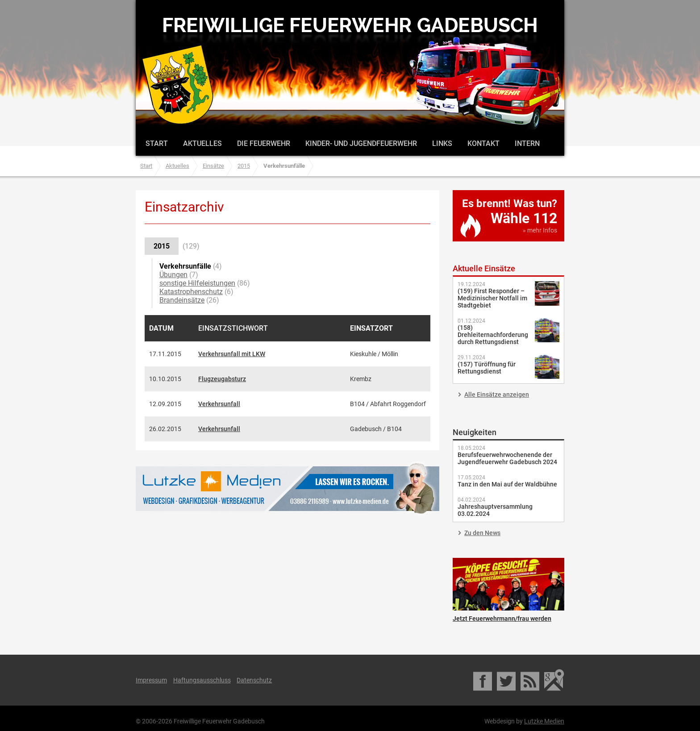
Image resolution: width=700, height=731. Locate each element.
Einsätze (213, 166)
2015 (244, 166)
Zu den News (482, 533)
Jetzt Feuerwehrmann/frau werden (508, 584)
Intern (527, 143)
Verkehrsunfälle (185, 266)
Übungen (173, 275)
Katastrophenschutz (191, 292)
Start (157, 143)
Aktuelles (202, 143)
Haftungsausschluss (202, 680)
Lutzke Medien (287, 488)
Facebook (483, 680)
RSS (531, 680)
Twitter (507, 680)
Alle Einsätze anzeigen (497, 395)
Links (442, 143)
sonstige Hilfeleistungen (197, 283)
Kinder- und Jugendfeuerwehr (361, 143)
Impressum (151, 680)
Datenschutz (254, 680)
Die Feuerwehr (264, 143)
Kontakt (483, 143)
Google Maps (554, 680)
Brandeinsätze (182, 300)
